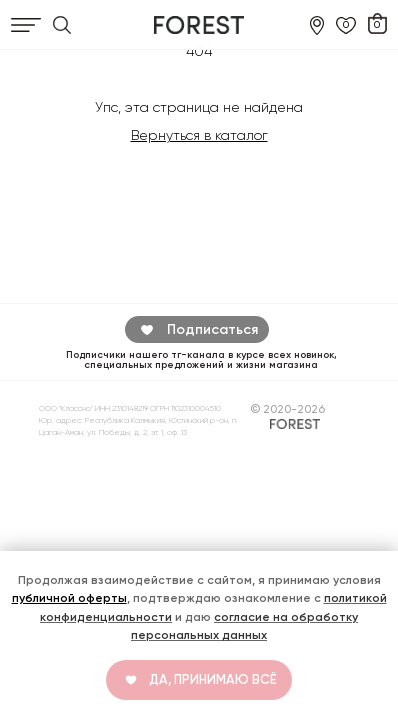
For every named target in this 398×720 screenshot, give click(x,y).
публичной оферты (69, 598)
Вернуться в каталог (199, 135)
